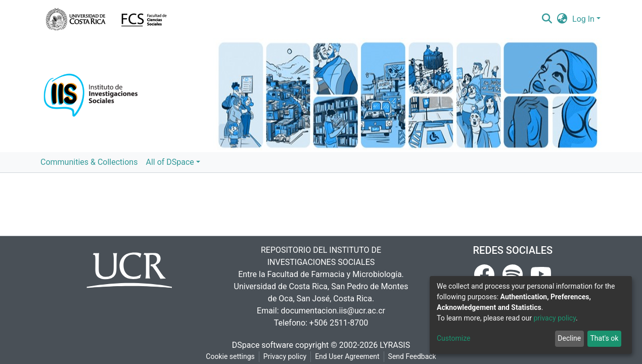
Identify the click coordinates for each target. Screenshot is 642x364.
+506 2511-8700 (339, 323)
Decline (569, 338)
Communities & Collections (89, 162)
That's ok (604, 338)
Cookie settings (230, 356)
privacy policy (555, 318)
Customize (453, 338)
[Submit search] (547, 19)
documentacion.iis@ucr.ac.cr (333, 311)
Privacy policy (285, 356)
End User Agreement (347, 356)
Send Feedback (412, 356)
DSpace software (263, 345)
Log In (583, 19)
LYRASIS (395, 345)
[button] (562, 19)
